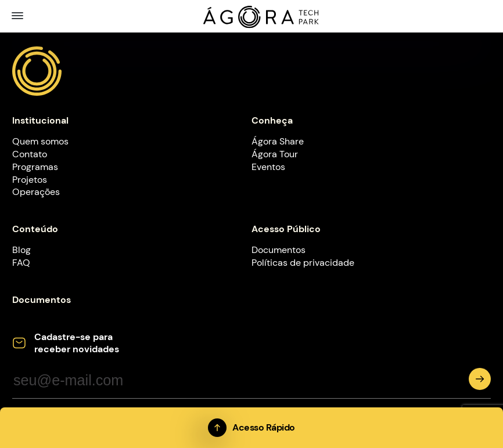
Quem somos (40, 141)
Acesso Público (286, 229)
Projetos (30, 180)
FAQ (21, 263)
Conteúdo (35, 229)
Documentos (279, 250)
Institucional (40, 120)
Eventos (268, 167)
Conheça (272, 120)
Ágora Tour (275, 154)
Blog (21, 250)
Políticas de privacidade (303, 263)
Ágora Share (278, 141)
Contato (30, 154)
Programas (35, 167)
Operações (36, 192)
